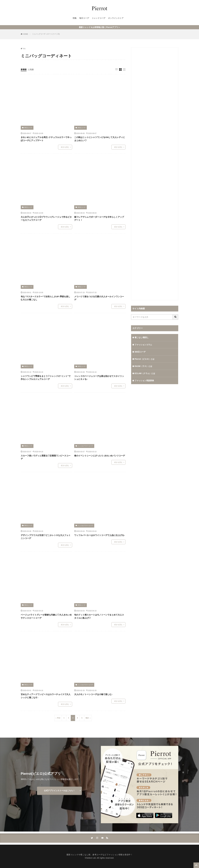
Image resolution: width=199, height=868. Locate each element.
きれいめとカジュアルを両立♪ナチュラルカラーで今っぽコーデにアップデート (46, 139)
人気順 (31, 69)
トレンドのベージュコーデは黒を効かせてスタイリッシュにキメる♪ (99, 378)
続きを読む (65, 147)
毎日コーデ (84, 18)
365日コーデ (28, 128)
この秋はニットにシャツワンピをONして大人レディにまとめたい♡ (100, 139)
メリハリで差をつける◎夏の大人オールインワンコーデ (99, 298)
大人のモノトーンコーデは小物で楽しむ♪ (93, 694)
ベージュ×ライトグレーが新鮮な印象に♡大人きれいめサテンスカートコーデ (46, 616)
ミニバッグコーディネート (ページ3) (46, 34)
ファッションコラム (143, 345)
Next (87, 718)
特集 (75, 18)
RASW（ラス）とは (143, 366)
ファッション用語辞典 (144, 381)
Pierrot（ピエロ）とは (144, 359)
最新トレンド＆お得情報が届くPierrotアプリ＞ (99, 27)
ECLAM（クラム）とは (145, 373)
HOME (26, 34)
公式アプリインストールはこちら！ (59, 791)
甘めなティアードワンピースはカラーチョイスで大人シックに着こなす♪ (46, 696)
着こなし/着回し (142, 337)
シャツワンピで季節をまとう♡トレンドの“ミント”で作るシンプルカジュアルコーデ (46, 378)
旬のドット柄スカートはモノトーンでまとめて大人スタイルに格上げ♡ (99, 616)
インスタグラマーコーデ (85, 446)
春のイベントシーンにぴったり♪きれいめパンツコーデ (100, 456)
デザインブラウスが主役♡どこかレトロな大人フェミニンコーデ (46, 537)
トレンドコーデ (99, 18)
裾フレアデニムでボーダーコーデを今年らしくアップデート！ (99, 219)
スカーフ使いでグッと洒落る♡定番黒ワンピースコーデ (46, 457)
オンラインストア (116, 18)
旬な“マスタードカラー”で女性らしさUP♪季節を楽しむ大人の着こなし (45, 298)
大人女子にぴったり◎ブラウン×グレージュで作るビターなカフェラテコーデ (46, 219)
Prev (59, 718)
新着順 (24, 69)
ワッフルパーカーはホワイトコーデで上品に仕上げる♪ (100, 535)
